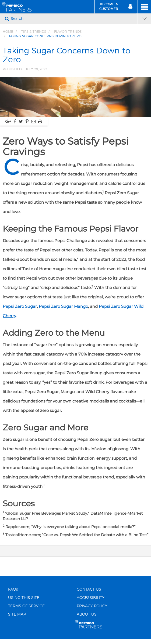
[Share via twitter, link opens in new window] (21, 121)
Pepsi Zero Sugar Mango (63, 306)
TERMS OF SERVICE (26, 606)
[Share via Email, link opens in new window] (33, 121)
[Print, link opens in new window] (40, 121)
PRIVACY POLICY (92, 606)
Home (8, 32)
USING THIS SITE (24, 598)
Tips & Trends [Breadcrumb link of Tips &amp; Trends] (34, 32)
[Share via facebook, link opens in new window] (15, 121)
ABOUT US (87, 614)
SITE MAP (17, 614)
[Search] (73, 19)
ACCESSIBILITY (91, 598)
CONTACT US (89, 590)
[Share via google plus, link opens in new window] (8, 121)
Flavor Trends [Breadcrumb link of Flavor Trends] (68, 32)
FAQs (13, 590)
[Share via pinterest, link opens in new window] (27, 121)
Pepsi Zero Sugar (20, 306)
